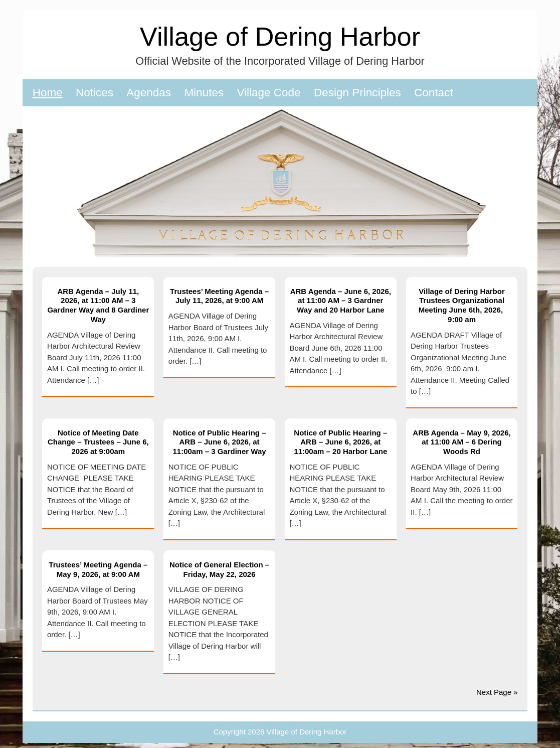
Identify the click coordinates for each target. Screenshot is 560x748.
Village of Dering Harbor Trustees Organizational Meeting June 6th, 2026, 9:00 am (462, 305)
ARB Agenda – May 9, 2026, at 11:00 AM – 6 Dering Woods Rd (461, 442)
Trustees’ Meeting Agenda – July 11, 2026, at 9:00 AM (219, 296)
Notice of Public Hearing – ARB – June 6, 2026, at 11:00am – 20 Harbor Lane (340, 442)
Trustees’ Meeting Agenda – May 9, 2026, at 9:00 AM (98, 569)
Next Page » (497, 692)
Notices (95, 93)
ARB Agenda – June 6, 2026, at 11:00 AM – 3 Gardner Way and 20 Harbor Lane (341, 301)
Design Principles (357, 93)
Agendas (149, 93)
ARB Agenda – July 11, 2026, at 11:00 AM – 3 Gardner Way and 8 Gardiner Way (98, 305)
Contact (434, 93)
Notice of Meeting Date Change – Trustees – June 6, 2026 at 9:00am (98, 442)
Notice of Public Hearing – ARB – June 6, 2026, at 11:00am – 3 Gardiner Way (219, 442)
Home (48, 93)
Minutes (204, 93)
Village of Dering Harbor (280, 36)
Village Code (268, 93)
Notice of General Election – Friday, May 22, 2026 (219, 569)
